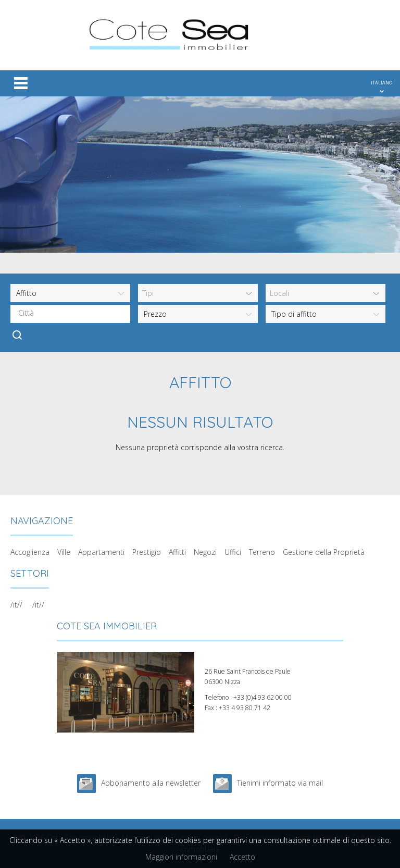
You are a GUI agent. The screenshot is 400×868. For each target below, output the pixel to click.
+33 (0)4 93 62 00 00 (262, 697)
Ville (64, 552)
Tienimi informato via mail (280, 783)
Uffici (233, 552)
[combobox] (70, 314)
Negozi (205, 552)
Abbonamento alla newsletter (151, 783)
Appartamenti (101, 552)
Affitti (177, 552)
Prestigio (147, 552)
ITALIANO (382, 83)
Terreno (262, 552)
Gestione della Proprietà (324, 552)
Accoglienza (30, 552)
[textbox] (73, 313)
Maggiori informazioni (181, 857)
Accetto (242, 857)
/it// (16, 605)
